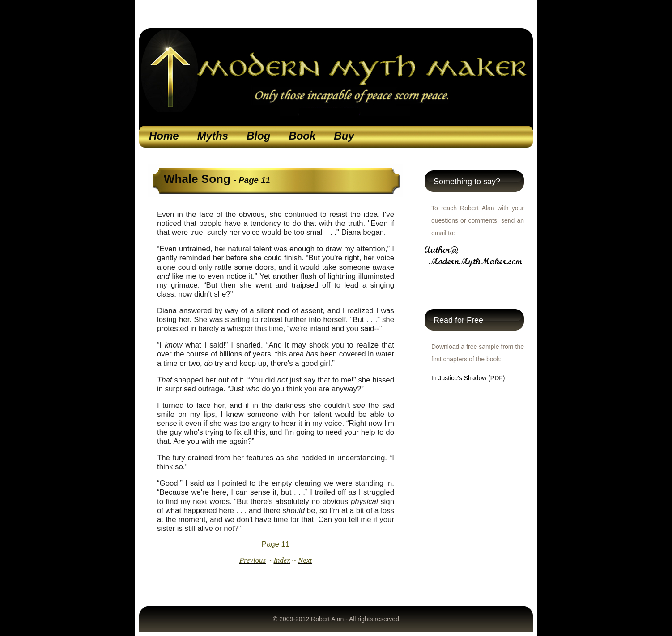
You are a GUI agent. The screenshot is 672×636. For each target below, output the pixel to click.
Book (302, 136)
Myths (213, 136)
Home (164, 136)
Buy (344, 136)
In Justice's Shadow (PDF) (468, 378)
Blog (258, 136)
